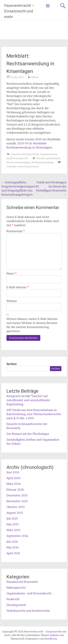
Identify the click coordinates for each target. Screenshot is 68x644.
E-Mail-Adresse (18, 287)
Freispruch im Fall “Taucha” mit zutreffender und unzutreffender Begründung (28, 400)
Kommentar (16, 231)
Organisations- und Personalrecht (29, 593)
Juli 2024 (12, 542)
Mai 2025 (12, 524)
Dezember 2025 (17, 495)
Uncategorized (16, 605)
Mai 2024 (13, 547)
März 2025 (13, 530)
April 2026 (13, 478)
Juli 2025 (12, 518)
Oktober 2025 (16, 507)
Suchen (11, 364)
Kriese (10, 162)
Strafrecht (13, 599)
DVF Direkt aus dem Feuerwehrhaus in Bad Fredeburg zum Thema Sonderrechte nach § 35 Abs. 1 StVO (34, 414)
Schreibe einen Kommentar (23, 166)
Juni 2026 (13, 472)
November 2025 (17, 501)
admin (35, 77)
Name (12, 273)
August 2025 (15, 513)
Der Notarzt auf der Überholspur (28, 434)
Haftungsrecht (16, 588)
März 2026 (14, 484)
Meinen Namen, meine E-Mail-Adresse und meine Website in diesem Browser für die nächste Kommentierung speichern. (32, 325)
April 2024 (13, 553)
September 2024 (17, 536)
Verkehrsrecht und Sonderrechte (28, 611)
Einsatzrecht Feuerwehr (25, 154)
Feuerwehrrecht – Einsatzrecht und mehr (19, 11)
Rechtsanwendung (43, 162)
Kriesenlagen (23, 162)
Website (12, 301)
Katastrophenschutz (48, 158)
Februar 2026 (15, 490)
